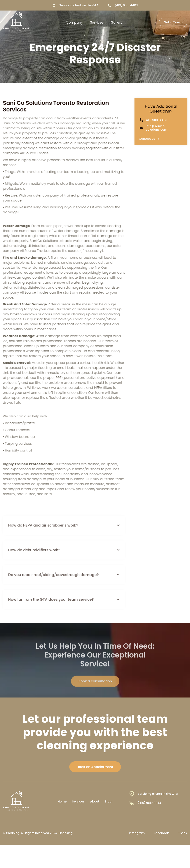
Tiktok (183, 833)
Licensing (66, 833)
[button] (74, 22)
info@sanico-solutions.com (157, 128)
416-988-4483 (157, 120)
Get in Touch (173, 22)
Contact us (150, 139)
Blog (108, 801)
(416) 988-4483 (126, 5)
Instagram (137, 833)
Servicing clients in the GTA (79, 5)
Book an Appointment (95, 767)
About (95, 801)
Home (62, 801)
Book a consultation (95, 689)
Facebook (161, 833)
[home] (16, 22)
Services (78, 801)
